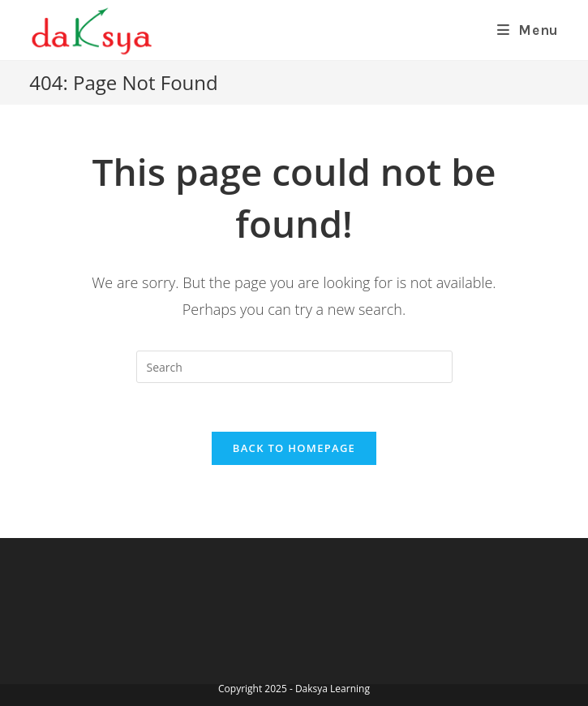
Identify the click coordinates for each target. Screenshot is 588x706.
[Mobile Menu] (528, 30)
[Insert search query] (294, 367)
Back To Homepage (294, 448)
